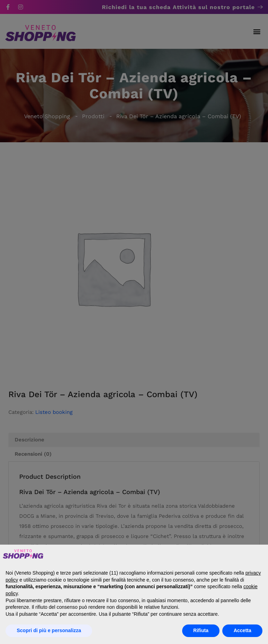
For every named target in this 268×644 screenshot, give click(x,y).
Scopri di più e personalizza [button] (49, 630)
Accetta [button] (242, 630)
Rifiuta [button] (201, 630)
